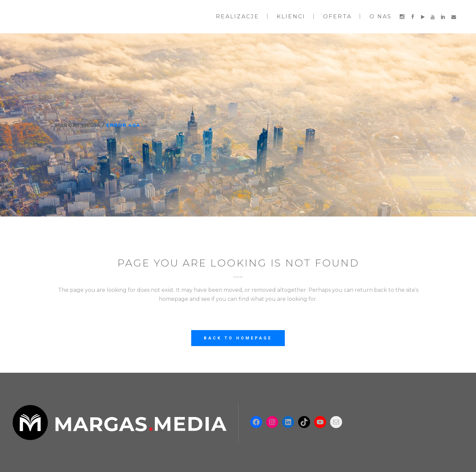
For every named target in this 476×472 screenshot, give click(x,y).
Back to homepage (238, 338)
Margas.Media (78, 125)
